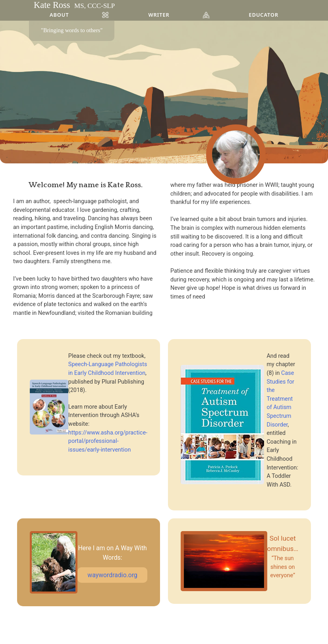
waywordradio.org (112, 575)
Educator (264, 15)
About (59, 15)
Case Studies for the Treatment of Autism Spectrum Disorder (280, 399)
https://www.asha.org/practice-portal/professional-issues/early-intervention (108, 441)
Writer (159, 15)
